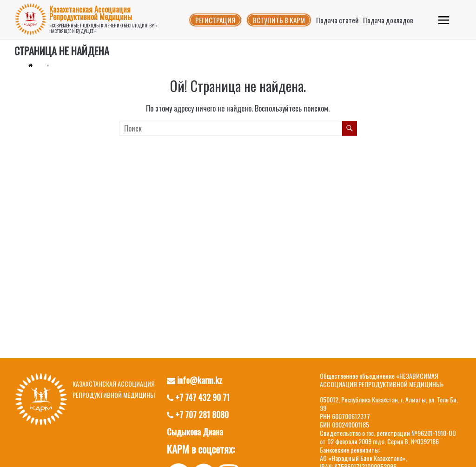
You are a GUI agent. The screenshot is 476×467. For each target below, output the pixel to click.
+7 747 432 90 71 (198, 397)
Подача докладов (388, 20)
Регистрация (215, 20)
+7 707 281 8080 (198, 414)
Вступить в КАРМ (279, 20)
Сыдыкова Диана (195, 432)
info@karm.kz (195, 380)
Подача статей (337, 20)
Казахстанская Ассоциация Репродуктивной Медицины (91, 13)
